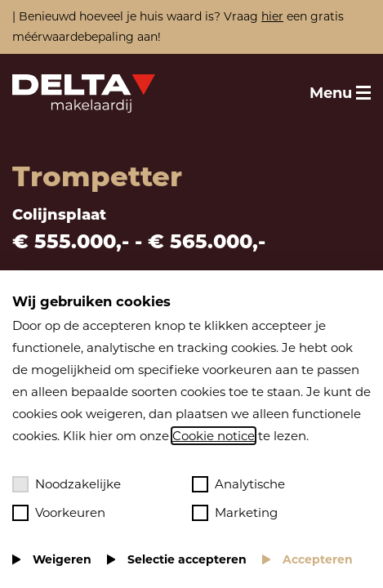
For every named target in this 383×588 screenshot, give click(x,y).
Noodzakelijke (67, 484)
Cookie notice (214, 436)
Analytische (238, 484)
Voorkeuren (59, 513)
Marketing (235, 513)
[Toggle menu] (340, 93)
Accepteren (318, 559)
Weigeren (62, 559)
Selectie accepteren (187, 559)
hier (272, 16)
